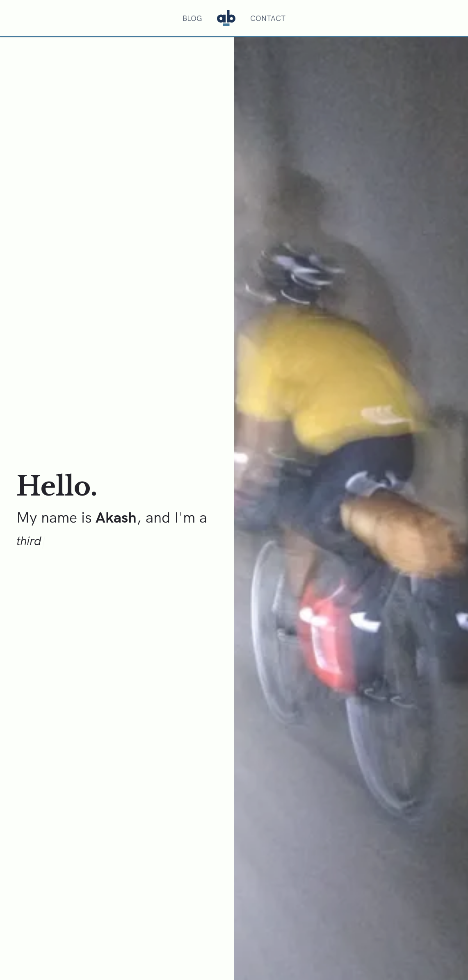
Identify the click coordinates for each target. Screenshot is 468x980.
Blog (192, 18)
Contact (268, 18)
